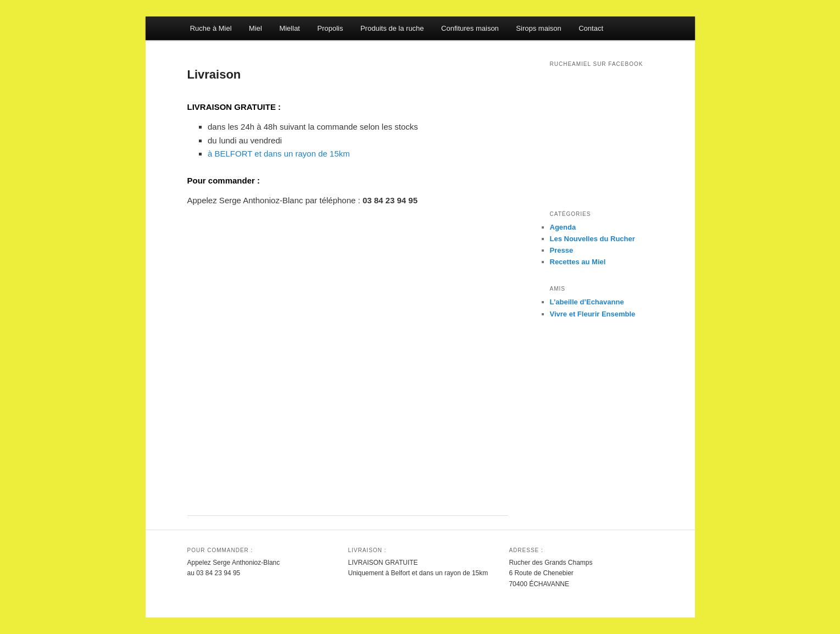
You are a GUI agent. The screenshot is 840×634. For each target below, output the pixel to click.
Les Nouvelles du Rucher (593, 239)
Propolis (330, 28)
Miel (255, 28)
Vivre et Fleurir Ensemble (593, 314)
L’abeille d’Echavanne (587, 302)
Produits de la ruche (392, 28)
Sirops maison (538, 28)
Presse (562, 250)
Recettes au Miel (578, 262)
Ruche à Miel (211, 28)
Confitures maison (470, 28)
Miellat (290, 28)
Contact (591, 28)
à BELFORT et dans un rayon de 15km (279, 154)
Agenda (563, 227)
